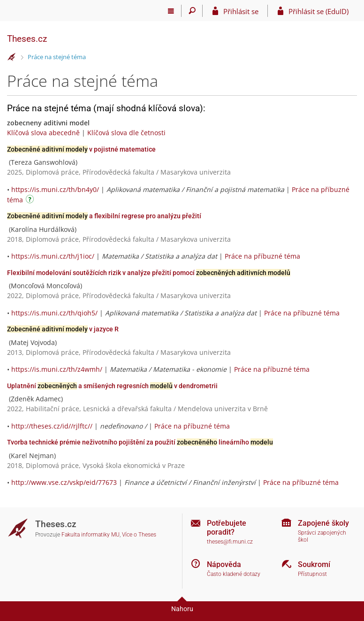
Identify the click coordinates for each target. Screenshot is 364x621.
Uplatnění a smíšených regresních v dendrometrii (112, 386)
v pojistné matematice (81, 149)
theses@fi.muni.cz (230, 542)
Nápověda (224, 564)
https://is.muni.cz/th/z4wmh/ (57, 369)
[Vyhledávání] (192, 11)
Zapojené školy (323, 523)
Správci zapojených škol (322, 536)
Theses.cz (27, 39)
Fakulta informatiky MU (91, 535)
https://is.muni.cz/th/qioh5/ (54, 313)
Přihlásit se (241, 11)
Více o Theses (139, 535)
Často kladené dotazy (234, 574)
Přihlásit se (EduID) (318, 11)
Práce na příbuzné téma (262, 256)
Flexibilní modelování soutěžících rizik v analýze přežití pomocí (149, 273)
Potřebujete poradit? (227, 528)
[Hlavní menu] (171, 11)
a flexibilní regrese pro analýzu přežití (104, 216)
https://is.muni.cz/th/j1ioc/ (53, 256)
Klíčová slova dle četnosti (126, 133)
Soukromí (314, 564)
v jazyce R (63, 329)
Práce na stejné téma (57, 57)
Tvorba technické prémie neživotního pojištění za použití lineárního (140, 442)
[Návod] (31, 201)
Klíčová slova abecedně (43, 133)
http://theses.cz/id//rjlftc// (52, 426)
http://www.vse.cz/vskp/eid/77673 (64, 482)
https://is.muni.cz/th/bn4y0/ (55, 189)
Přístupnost (312, 574)
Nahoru (182, 609)
